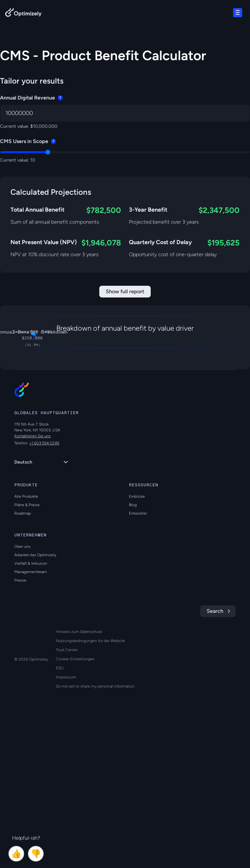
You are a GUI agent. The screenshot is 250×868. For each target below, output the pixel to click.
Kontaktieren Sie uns (33, 584)
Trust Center (67, 798)
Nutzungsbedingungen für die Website (90, 789)
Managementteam (31, 720)
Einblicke (137, 645)
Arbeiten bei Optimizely (35, 703)
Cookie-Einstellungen (75, 807)
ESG (60, 816)
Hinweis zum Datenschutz (79, 780)
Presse (20, 729)
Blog (133, 653)
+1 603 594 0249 (44, 591)
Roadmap (23, 662)
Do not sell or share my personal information (95, 835)
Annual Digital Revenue (31, 98)
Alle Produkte (26, 645)
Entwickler (138, 662)
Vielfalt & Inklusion (31, 712)
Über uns (22, 695)
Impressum (66, 825)
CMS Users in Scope (28, 141)
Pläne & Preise (27, 653)
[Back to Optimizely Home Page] (23, 14)
